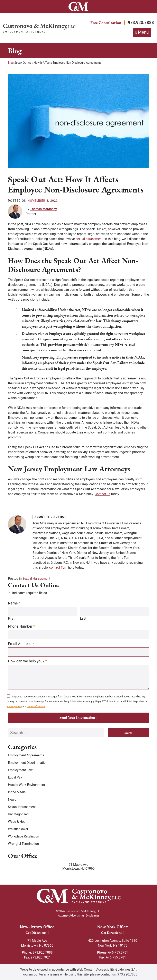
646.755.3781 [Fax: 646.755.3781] (113, 957)
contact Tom (58, 568)
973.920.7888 (140, 23)
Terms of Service (37, 707)
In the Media (17, 793)
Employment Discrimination (28, 763)
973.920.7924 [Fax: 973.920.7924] (37, 957)
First (11, 619)
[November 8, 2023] (43, 201)
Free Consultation (104, 23)
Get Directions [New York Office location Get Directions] (113, 933)
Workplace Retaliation (24, 837)
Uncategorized (19, 815)
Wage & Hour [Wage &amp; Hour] (17, 822)
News (12, 800)
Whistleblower (18, 829)
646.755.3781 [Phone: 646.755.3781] (113, 952)
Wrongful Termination (24, 844)
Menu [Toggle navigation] (143, 32)
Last (83, 619)
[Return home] (39, 28)
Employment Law (20, 770)
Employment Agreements (26, 756)
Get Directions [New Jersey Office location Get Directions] (37, 933)
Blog (11, 63)
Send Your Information (77, 718)
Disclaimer (92, 915)
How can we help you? (27, 661)
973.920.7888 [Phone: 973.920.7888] (37, 952)
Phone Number (21, 626)
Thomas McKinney (44, 209)
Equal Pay (15, 778)
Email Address (21, 644)
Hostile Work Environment (27, 785)
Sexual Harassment (37, 579)
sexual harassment (89, 239)
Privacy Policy (15, 707)
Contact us (103, 494)
